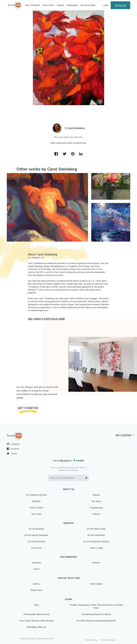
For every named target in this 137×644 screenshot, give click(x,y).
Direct (36, 569)
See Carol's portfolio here (46, 319)
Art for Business (36, 529)
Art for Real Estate (96, 529)
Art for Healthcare (96, 535)
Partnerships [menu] (73, 5)
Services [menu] (61, 5)
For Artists (36, 548)
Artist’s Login (96, 548)
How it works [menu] (48, 5)
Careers (96, 514)
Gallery (36, 584)
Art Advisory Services (36, 495)
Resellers (36, 563)
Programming (96, 508)
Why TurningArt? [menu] (33, 5)
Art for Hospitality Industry (96, 542)
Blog (36, 605)
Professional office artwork (36, 614)
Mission (96, 495)
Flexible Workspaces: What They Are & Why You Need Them (96, 606)
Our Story (96, 501)
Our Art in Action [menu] (88, 5)
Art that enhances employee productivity (96, 621)
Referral (96, 563)
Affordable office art (36, 627)
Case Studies (96, 584)
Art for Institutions (36, 542)
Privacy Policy (91, 640)
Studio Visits (36, 590)
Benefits (36, 501)
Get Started (120, 5)
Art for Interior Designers (36, 535)
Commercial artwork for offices (96, 614)
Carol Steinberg (76, 128)
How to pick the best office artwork (36, 621)
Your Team (36, 514)
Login (106, 5)
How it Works (36, 508)
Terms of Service (108, 640)
